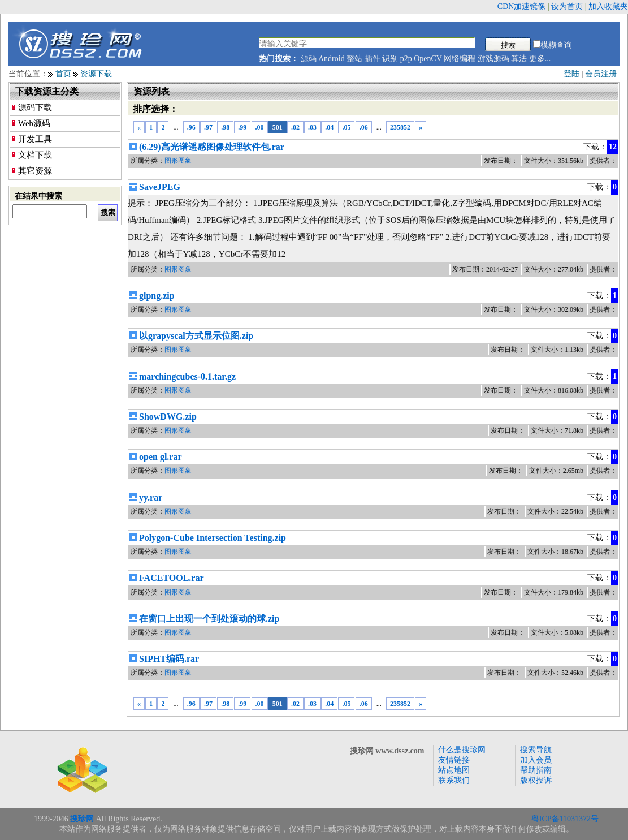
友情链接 (454, 760)
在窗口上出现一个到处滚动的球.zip (209, 619)
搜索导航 (536, 750)
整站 (354, 59)
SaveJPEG (160, 187)
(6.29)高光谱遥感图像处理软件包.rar (212, 147)
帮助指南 (536, 770)
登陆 (571, 74)
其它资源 (35, 171)
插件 (373, 59)
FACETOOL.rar (172, 578)
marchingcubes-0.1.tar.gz (187, 376)
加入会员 (536, 760)
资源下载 (96, 74)
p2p (406, 59)
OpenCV (428, 59)
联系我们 (454, 780)
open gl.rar (161, 457)
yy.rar (151, 497)
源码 (309, 59)
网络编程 (460, 59)
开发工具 (35, 139)
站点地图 (454, 770)
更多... (540, 59)
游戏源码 (493, 59)
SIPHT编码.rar (169, 659)
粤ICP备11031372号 (565, 819)
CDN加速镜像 (522, 7)
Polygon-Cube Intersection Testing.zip (213, 538)
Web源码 (34, 123)
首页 (63, 74)
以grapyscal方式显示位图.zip (196, 336)
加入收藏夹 (608, 7)
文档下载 (35, 155)
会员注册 (601, 74)
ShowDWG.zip (168, 417)
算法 (519, 59)
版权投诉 (536, 780)
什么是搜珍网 (462, 750)
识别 (390, 59)
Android (332, 59)
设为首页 (567, 7)
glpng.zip (157, 296)
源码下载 (35, 107)
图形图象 (178, 161)
